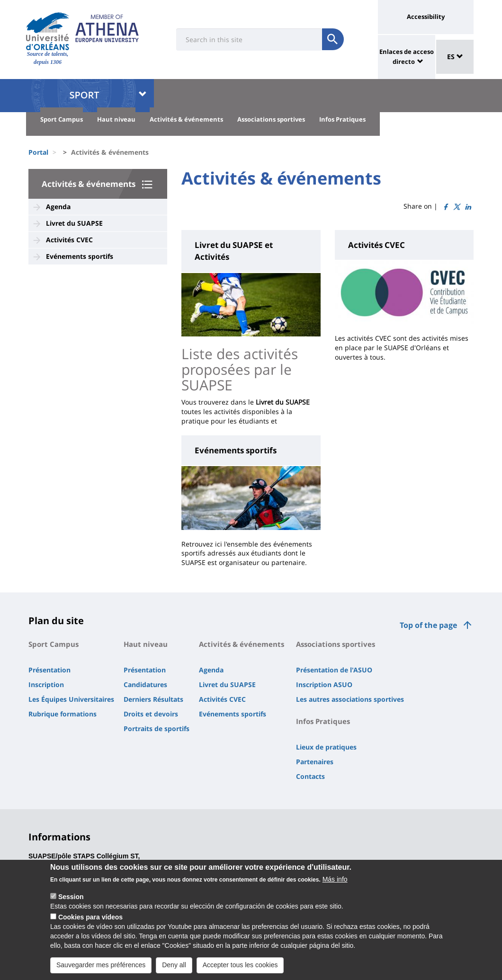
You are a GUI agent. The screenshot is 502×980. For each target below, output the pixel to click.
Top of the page (428, 625)
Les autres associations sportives (350, 699)
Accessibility (426, 17)
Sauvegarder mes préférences (101, 969)
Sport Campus (62, 119)
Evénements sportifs (80, 256)
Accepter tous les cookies (240, 969)
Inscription (46, 684)
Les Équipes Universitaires (71, 699)
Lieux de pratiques (326, 747)
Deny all (174, 969)
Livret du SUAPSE (74, 223)
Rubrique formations (63, 714)
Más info (335, 883)
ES (455, 57)
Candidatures (145, 684)
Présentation (49, 670)
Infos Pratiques (342, 119)
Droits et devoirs (151, 714)
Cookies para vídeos (90, 921)
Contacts (310, 776)
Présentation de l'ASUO (334, 670)
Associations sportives (271, 119)
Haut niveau (116, 119)
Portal (38, 152)
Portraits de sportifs (157, 728)
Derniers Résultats (153, 699)
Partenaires (315, 762)
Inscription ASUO (324, 684)
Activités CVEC (69, 240)
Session (71, 901)
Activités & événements (186, 119)
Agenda (58, 207)
